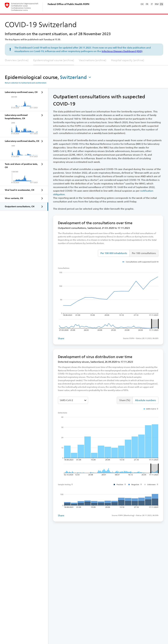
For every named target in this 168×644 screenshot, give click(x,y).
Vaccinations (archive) (92, 60)
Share (61, 338)
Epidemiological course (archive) (54, 60)
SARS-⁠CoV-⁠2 (66, 400)
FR (147, 4)
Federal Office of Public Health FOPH (69, 4)
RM (157, 4)
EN (161, 4)
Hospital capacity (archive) (128, 60)
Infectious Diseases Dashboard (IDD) (122, 51)
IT (152, 4)
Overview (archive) (17, 60)
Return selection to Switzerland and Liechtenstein (26, 83)
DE (142, 4)
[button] (76, 77)
